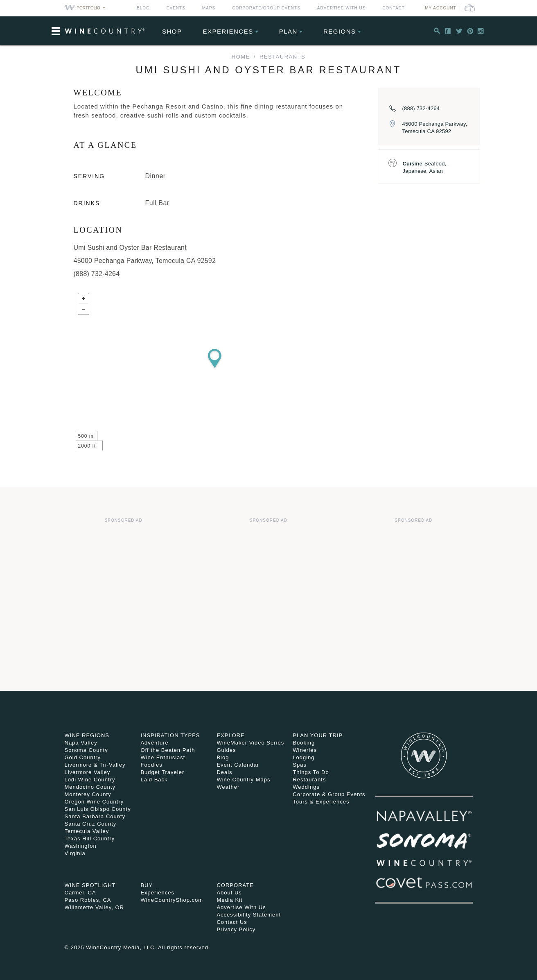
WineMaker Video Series (250, 743)
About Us (229, 893)
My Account (441, 8)
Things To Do (311, 772)
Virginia (75, 853)
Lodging (303, 757)
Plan (288, 31)
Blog (143, 8)
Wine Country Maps (243, 780)
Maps (209, 8)
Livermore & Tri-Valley (95, 765)
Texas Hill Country (90, 839)
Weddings (306, 787)
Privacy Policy (236, 929)
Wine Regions (87, 735)
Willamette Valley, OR (95, 907)
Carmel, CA (80, 893)
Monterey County (88, 794)
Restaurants (282, 57)
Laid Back (154, 780)
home (241, 57)
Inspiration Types (170, 735)
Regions (340, 31)
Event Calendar (238, 765)
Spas (300, 765)
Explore (230, 735)
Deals (224, 772)
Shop (172, 31)
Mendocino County (90, 787)
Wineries (305, 750)
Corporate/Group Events (266, 8)
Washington (81, 846)
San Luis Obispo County (98, 809)
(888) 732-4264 (421, 108)
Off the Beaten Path (168, 750)
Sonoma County (86, 750)
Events (176, 8)
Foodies (151, 765)
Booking (304, 743)
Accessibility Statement (249, 915)
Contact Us (232, 922)
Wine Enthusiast (163, 757)
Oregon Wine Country (94, 802)
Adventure (154, 743)
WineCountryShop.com (172, 900)
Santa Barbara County (95, 816)
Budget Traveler (162, 772)
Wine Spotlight (90, 885)
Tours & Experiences (321, 802)
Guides (226, 750)
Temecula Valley (87, 831)
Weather (228, 787)
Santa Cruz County (91, 824)
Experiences (228, 31)
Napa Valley (81, 743)
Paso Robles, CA (88, 900)
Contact (394, 8)
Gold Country (83, 757)
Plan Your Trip (318, 735)
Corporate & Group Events (329, 794)
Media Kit (229, 900)
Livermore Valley (88, 772)
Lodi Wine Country (90, 780)
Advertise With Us (342, 8)
